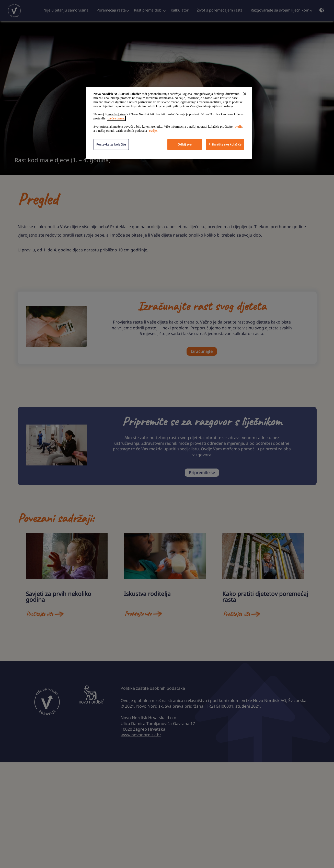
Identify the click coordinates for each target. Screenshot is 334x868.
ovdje (238, 126)
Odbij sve (185, 144)
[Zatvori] (245, 94)
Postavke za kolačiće (111, 144)
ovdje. (153, 131)
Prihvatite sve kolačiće (225, 144)
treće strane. (116, 118)
